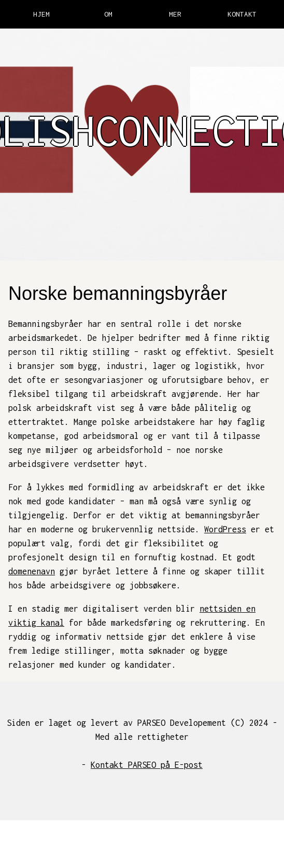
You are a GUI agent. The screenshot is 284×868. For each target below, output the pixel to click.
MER (175, 14)
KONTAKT (242, 14)
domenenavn (32, 571)
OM (108, 14)
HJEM (41, 14)
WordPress (225, 529)
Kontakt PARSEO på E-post (147, 765)
